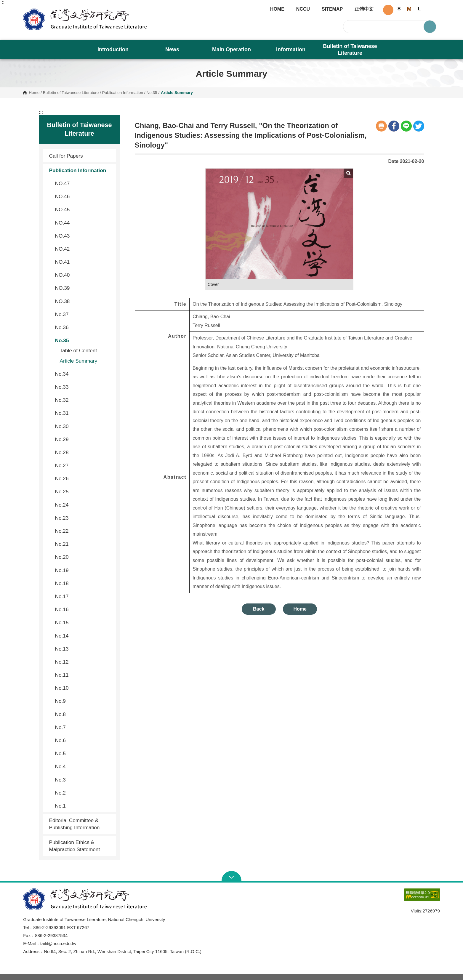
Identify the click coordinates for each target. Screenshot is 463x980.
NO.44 (83, 223)
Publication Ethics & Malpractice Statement (75, 846)
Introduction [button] (113, 49)
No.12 (83, 662)
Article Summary (79, 361)
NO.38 (83, 301)
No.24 (83, 505)
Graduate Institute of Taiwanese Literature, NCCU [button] (28, 11)
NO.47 (83, 183)
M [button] (409, 9)
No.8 (83, 714)
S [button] (399, 9)
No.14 (83, 636)
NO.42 (83, 249)
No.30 (83, 426)
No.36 (83, 327)
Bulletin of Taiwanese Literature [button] (350, 50)
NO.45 (83, 209)
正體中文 (364, 9)
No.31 (83, 413)
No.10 (83, 688)
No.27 (83, 465)
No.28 (83, 452)
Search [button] (430, 27)
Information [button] (291, 49)
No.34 (83, 374)
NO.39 (83, 288)
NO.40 (83, 275)
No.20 (83, 557)
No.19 (83, 570)
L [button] (419, 9)
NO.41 (83, 262)
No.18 (83, 583)
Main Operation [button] (231, 49)
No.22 (83, 531)
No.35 (152, 93)
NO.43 (83, 236)
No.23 (83, 518)
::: (4, 2)
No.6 (83, 740)
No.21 (83, 544)
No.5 (83, 753)
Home (34, 93)
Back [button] (259, 609)
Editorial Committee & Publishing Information (75, 824)
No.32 (83, 400)
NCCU (303, 9)
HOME (277, 9)
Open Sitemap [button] (231, 877)
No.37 (83, 314)
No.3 (83, 780)
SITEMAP (332, 9)
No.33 (83, 387)
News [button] (172, 49)
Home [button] (300, 609)
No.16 (83, 609)
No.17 (83, 596)
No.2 (83, 793)
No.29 (83, 439)
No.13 (83, 649)
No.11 (83, 675)
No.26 (83, 478)
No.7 (83, 727)
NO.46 (83, 196)
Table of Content (78, 350)
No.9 (83, 701)
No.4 (83, 766)
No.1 (83, 806)
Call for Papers (66, 156)
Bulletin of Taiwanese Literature (71, 93)
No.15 (83, 622)
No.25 (83, 491)
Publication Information (123, 93)
